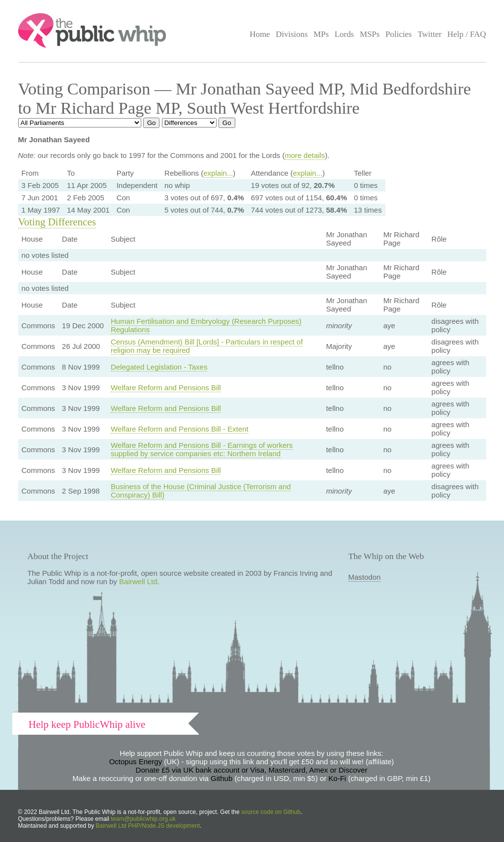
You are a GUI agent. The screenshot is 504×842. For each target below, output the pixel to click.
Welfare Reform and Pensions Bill (166, 388)
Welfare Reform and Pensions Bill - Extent (180, 429)
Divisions (292, 34)
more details (305, 155)
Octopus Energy (136, 762)
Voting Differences (57, 222)
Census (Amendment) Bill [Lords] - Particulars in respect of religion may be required (207, 346)
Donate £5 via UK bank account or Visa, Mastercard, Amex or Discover (252, 770)
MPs (321, 34)
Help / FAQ (467, 34)
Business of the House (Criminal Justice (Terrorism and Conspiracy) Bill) (201, 491)
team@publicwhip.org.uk (143, 819)
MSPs (370, 34)
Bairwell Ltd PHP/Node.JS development (148, 826)
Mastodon (365, 577)
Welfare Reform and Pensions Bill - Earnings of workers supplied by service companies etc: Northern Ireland (202, 449)
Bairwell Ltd (138, 581)
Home (260, 34)
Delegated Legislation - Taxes (159, 367)
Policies (399, 34)
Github (221, 778)
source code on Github (271, 812)
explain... (218, 173)
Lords (345, 34)
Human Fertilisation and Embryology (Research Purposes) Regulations (206, 325)
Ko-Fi (337, 778)
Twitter (429, 34)
